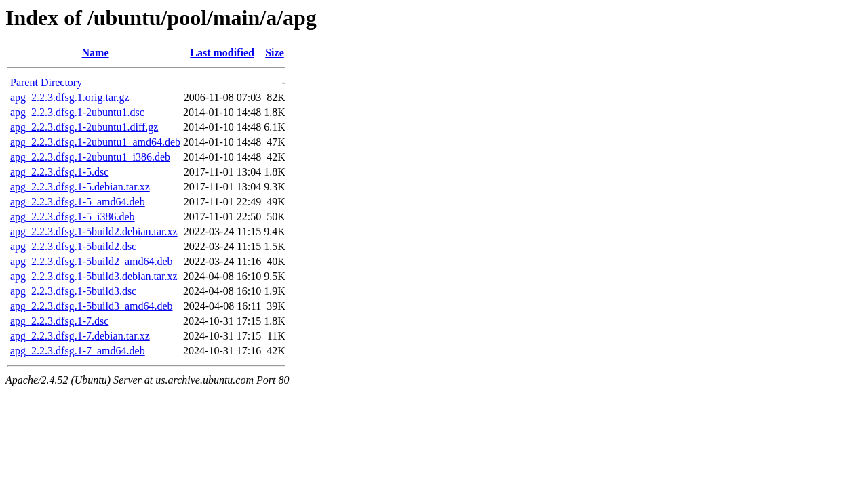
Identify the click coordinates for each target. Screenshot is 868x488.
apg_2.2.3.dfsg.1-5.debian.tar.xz (80, 187)
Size (275, 53)
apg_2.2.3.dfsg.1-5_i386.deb (73, 217)
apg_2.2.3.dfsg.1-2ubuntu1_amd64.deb (95, 142)
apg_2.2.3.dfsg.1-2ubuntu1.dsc (77, 112)
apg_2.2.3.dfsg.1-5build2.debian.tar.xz (94, 231)
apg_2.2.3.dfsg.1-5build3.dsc (73, 291)
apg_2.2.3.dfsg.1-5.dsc (59, 172)
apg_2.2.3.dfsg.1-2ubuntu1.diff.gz (84, 127)
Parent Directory (46, 82)
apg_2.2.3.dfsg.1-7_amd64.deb (78, 351)
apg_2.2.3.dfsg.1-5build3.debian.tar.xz (94, 276)
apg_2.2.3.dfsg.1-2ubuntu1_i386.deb (90, 157)
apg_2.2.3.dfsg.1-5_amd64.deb (78, 202)
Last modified (222, 53)
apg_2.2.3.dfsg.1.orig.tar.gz (70, 97)
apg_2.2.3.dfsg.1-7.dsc (59, 321)
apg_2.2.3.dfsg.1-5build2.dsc (73, 246)
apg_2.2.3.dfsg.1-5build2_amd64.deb (92, 261)
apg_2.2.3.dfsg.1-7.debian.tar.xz (80, 336)
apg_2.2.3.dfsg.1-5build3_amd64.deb (92, 306)
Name (96, 53)
